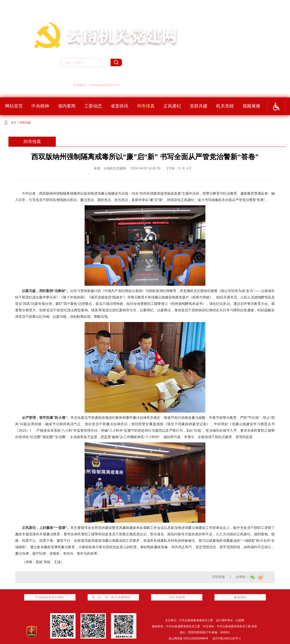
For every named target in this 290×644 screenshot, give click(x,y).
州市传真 (146, 106)
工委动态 (93, 106)
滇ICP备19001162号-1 (227, 638)
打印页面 (219, 577)
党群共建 (199, 106)
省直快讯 (119, 106)
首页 (13, 123)
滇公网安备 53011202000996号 (188, 638)
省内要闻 (67, 106)
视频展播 (251, 106)
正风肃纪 (172, 106)
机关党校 (225, 106)
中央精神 (40, 106)
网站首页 (14, 106)
